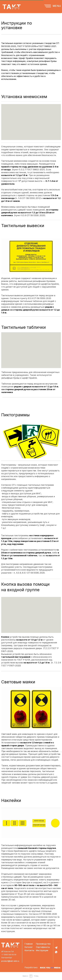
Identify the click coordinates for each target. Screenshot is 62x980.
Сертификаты (43, 947)
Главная (29, 944)
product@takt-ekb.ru (10, 961)
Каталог (29, 947)
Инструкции (42, 950)
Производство (43, 944)
